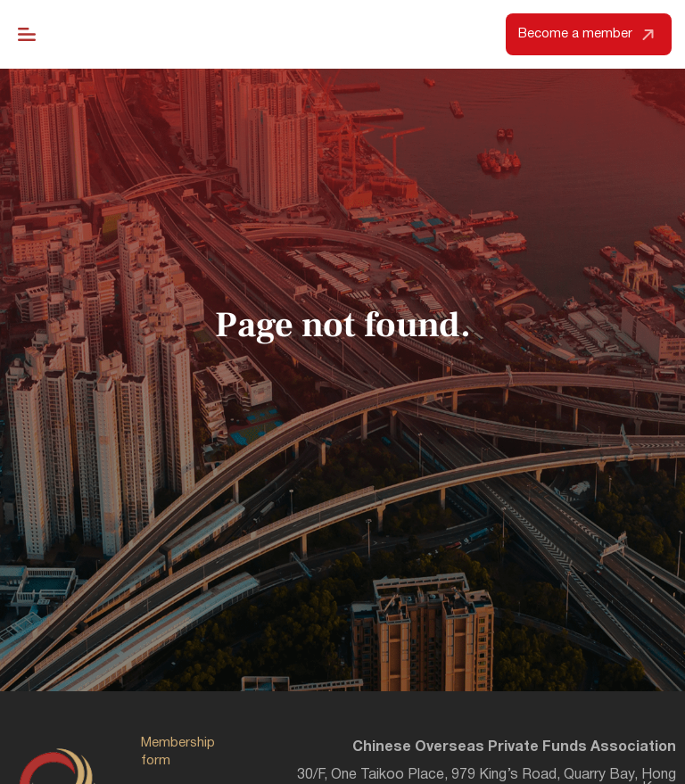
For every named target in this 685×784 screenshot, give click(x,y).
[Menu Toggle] (27, 35)
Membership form (178, 753)
